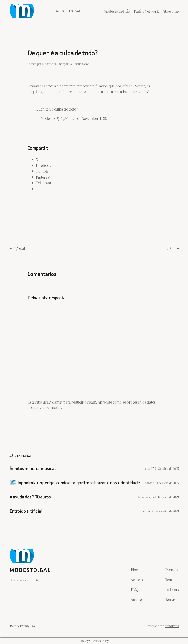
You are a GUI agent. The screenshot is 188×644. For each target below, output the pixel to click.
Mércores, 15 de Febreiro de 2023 (158, 497)
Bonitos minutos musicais (33, 469)
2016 (170, 248)
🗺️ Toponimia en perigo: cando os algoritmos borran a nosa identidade (75, 483)
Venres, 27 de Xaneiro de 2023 (160, 511)
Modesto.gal (69, 11)
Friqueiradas (81, 64)
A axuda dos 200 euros (30, 497)
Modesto (48, 64)
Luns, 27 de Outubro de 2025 (161, 468)
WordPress (172, 626)
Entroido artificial (26, 511)
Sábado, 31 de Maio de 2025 (162, 483)
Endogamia (65, 64)
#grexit (19, 248)
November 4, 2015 (96, 118)
